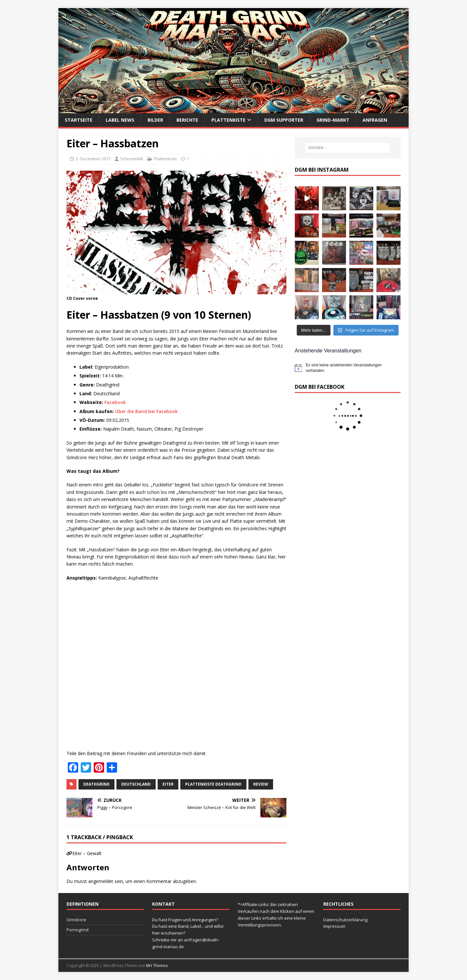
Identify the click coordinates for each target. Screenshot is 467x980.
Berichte (187, 120)
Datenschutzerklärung (345, 920)
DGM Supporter (284, 120)
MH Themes (157, 966)
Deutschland (136, 784)
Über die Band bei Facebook (146, 411)
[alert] (348, 368)
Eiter (168, 784)
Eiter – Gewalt (87, 853)
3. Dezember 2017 (93, 159)
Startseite (79, 120)
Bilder (155, 120)
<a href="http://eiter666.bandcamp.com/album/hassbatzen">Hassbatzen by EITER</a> (131, 665)
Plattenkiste (228, 120)
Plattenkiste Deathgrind (213, 784)
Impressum (334, 926)
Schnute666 (132, 159)
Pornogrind (78, 930)
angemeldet (101, 881)
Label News (120, 120)
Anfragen (375, 120)
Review (261, 784)
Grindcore (76, 920)
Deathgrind (96, 784)
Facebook (115, 402)
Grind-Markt (333, 120)
